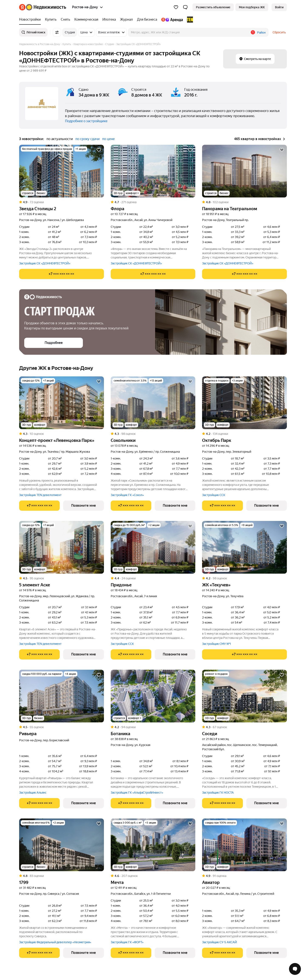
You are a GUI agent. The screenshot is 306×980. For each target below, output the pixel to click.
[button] (185, 7)
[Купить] (51, 20)
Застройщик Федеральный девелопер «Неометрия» (55, 942)
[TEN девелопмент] (189, 20)
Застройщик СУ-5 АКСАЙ (220, 942)
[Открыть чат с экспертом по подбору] (295, 969)
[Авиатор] (244, 845)
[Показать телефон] (62, 274)
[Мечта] (153, 845)
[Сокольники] (153, 403)
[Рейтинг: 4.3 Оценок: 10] (62, 434)
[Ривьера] (62, 696)
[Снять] (65, 20)
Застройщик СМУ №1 (217, 644)
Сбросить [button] (279, 32)
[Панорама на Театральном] (244, 171)
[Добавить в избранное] (99, 150)
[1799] (62, 845)
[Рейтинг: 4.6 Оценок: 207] (153, 876)
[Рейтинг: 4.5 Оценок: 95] (62, 578)
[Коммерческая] (86, 20)
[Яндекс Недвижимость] (46, 7)
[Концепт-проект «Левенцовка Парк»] (62, 403)
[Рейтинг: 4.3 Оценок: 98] (153, 434)
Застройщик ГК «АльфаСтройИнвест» (137, 793)
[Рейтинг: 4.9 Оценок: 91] (244, 876)
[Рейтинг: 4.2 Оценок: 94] (153, 727)
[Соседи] (244, 696)
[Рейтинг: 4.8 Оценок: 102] (244, 202)
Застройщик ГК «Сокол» (127, 495)
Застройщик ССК (214, 495)
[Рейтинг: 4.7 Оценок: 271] (153, 202)
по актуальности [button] (60, 139)
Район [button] (261, 33)
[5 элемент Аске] (62, 547)
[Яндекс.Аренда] (172, 20)
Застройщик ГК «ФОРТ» (127, 942)
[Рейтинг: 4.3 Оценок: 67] (244, 727)
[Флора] (153, 171)
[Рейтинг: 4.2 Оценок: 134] (244, 434)
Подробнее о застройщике (86, 121)
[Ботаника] (153, 696)
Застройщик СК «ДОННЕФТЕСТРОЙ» (45, 263)
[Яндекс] (22, 7)
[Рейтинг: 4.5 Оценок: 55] (62, 727)
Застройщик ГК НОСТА (218, 793)
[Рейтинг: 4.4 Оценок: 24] (153, 578)
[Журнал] (126, 20)
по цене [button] (108, 139)
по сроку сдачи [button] (88, 139)
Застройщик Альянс (33, 793)
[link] (279, 7)
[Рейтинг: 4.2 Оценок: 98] (244, 578)
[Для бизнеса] (147, 20)
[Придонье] (153, 547)
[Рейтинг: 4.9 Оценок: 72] (62, 202)
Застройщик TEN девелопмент (40, 495)
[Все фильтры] (57, 32)
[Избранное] (176, 7)
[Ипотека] (109, 20)
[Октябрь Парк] (244, 403)
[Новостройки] (31, 20)
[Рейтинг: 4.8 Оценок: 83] (62, 876)
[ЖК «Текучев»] (244, 547)
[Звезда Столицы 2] (62, 171)
